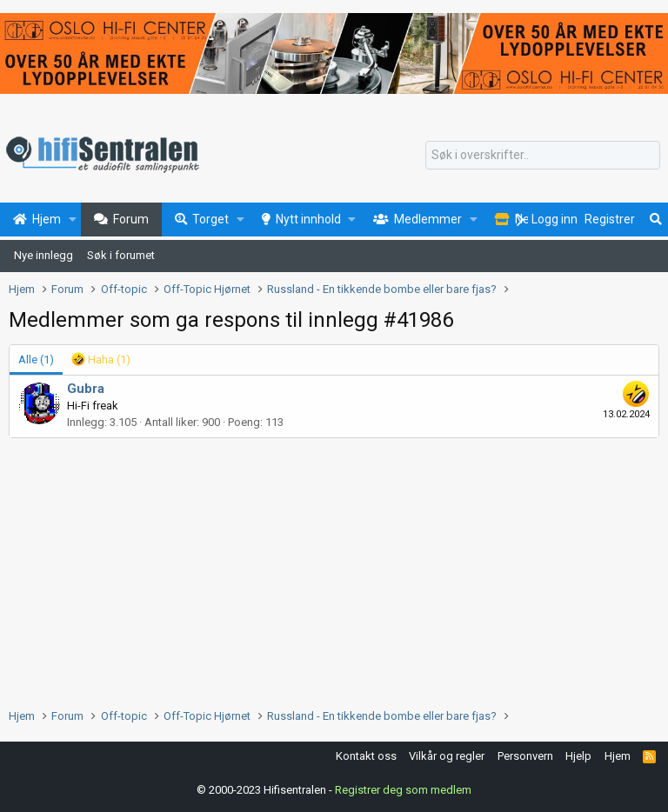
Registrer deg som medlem (403, 790)
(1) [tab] (36, 359)
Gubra (86, 389)
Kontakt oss (366, 756)
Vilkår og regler (447, 756)
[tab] (101, 360)
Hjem (618, 756)
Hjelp (578, 756)
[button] (73, 220)
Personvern (525, 756)
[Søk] (543, 156)
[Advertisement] (334, 569)
